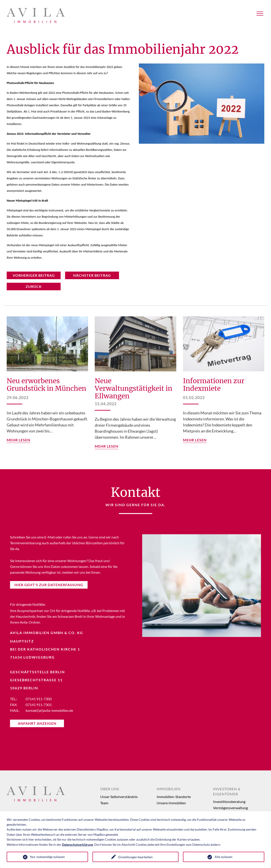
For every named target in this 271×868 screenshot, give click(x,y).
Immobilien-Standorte (174, 797)
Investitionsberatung (229, 801)
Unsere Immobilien (171, 803)
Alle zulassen (224, 857)
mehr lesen (18, 440)
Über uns (110, 789)
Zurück (34, 286)
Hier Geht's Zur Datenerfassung (49, 585)
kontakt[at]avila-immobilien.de (49, 710)
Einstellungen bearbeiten (135, 857)
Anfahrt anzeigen (37, 723)
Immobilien (169, 789)
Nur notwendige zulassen (47, 857)
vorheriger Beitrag (34, 275)
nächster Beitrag (92, 275)
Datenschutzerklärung (77, 844)
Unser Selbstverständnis (119, 797)
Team (104, 803)
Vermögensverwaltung (230, 808)
